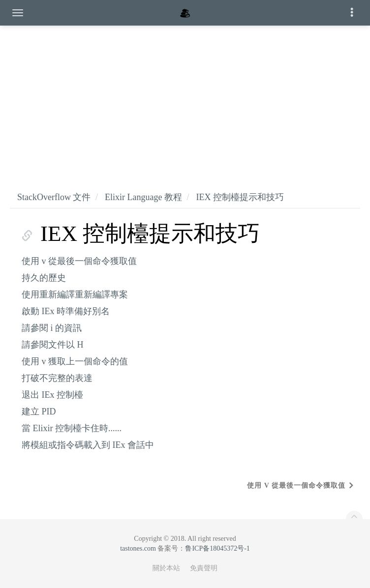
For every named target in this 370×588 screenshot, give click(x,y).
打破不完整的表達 (57, 378)
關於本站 (166, 568)
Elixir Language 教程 (143, 197)
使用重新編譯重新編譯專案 (75, 294)
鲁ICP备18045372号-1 (217, 548)
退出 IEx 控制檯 (52, 395)
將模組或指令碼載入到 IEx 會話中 (88, 445)
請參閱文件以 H (53, 345)
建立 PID (39, 412)
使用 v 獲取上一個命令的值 (75, 361)
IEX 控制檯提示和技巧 (240, 197)
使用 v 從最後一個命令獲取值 (79, 261)
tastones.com (138, 548)
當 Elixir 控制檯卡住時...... (72, 428)
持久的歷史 (44, 278)
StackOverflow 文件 (54, 197)
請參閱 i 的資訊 (52, 328)
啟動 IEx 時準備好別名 (66, 311)
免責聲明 (204, 568)
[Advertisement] (185, 98)
